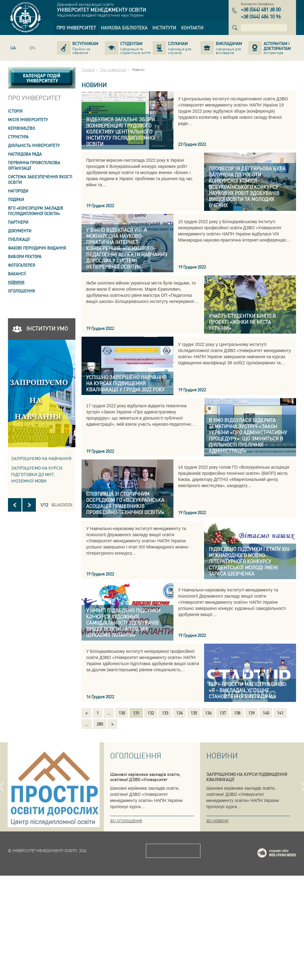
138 (237, 713)
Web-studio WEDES (285, 958)
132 (151, 713)
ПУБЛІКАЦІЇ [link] (19, 239)
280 (100, 724)
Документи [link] (20, 231)
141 (280, 713)
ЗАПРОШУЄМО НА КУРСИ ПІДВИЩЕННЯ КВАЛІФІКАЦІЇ (247, 777)
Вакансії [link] (17, 274)
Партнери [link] (18, 222)
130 (122, 713)
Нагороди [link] (18, 191)
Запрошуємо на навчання (41, 458)
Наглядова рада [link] (25, 154)
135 (194, 713)
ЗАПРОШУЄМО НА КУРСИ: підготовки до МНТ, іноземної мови (37, 474)
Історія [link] (15, 111)
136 (208, 713)
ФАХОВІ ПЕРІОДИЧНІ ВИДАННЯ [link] (37, 248)
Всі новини (218, 821)
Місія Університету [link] (28, 120)
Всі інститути (62, 504)
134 (179, 713)
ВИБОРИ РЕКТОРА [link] (25, 256)
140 (266, 713)
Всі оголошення (126, 821)
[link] (76, 28)
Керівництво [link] (21, 128)
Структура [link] (18, 137)
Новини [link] (16, 282)
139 (251, 713)
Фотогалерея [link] (22, 265)
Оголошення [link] (21, 291)
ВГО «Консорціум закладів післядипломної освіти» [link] (36, 211)
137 (223, 713)
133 (165, 713)
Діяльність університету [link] (34, 145)
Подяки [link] (16, 199)
